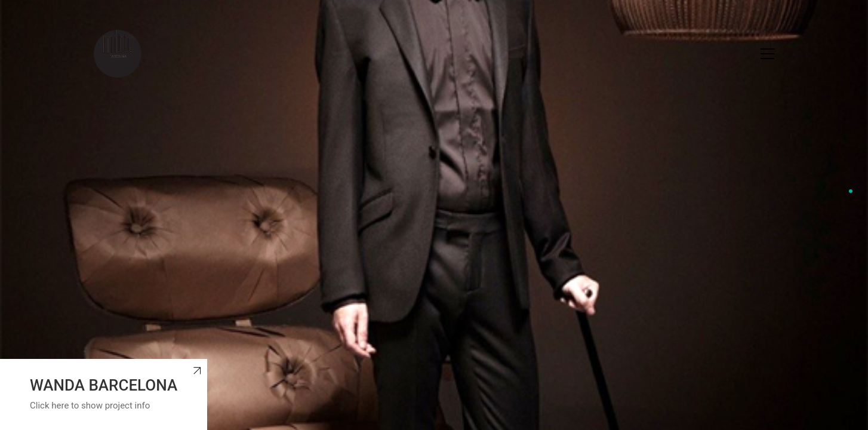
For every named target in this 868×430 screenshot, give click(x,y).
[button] (767, 54)
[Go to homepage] (118, 54)
